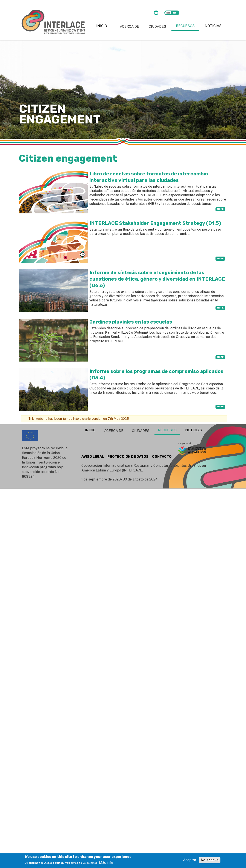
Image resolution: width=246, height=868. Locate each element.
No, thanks (210, 860)
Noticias (213, 26)
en (168, 13)
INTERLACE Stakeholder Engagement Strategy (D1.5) (155, 223)
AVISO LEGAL (93, 457)
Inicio (102, 26)
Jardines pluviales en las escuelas (131, 322)
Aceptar (190, 860)
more (220, 209)
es (175, 13)
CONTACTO (162, 457)
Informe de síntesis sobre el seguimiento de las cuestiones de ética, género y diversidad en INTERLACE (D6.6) (157, 279)
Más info (106, 863)
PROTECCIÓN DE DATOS (128, 457)
